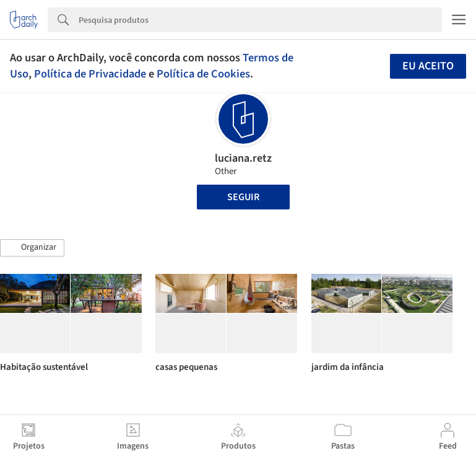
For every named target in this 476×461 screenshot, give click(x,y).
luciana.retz (243, 158)
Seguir (243, 197)
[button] (32, 248)
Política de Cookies (203, 74)
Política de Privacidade (90, 74)
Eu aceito (428, 66)
